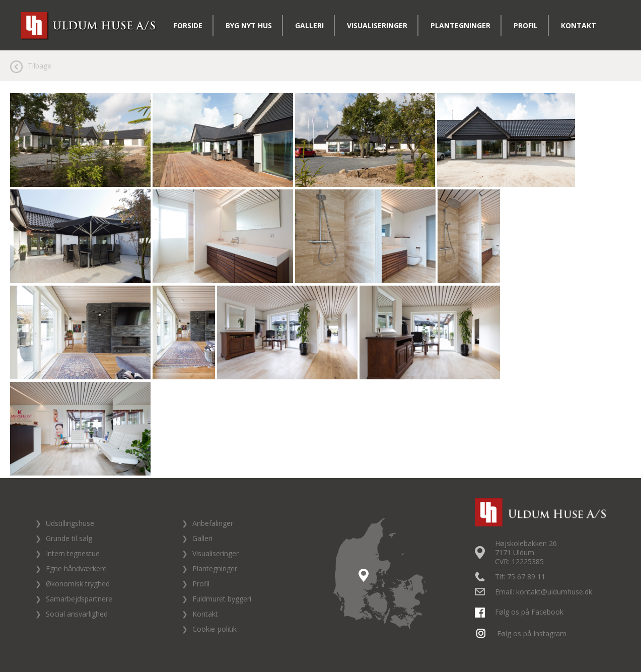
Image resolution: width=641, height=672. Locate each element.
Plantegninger (460, 25)
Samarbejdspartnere (79, 599)
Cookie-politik (215, 629)
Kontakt (579, 25)
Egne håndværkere (76, 568)
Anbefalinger (213, 523)
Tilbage (40, 66)
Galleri (309, 25)
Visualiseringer (377, 25)
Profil (526, 25)
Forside (188, 25)
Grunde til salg (69, 538)
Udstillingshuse (70, 523)
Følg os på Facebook (520, 612)
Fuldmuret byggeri (222, 599)
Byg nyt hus (249, 25)
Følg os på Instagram (522, 633)
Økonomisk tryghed (78, 584)
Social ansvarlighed (77, 614)
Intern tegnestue (73, 553)
